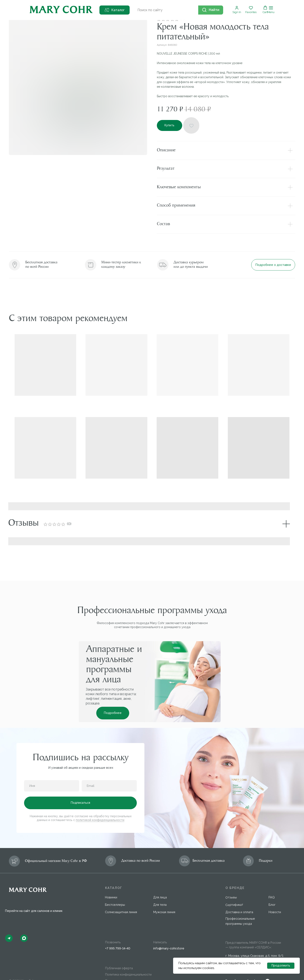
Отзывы (231, 878)
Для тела (160, 885)
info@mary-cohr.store (169, 929)
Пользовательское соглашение (128, 961)
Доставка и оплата (239, 892)
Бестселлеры (115, 885)
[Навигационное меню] (271, 10)
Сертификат (234, 885)
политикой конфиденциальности (100, 800)
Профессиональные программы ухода (240, 901)
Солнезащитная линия (121, 892)
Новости (275, 892)
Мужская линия (164, 892)
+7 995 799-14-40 (118, 929)
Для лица (160, 878)
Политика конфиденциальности (128, 955)
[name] (52, 766)
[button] (237, 10)
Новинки (111, 878)
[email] (109, 766)
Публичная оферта (119, 948)
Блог (272, 885)
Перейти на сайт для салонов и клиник (34, 891)
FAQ (272, 878)
